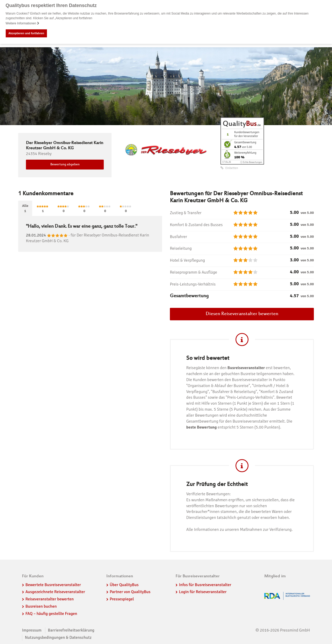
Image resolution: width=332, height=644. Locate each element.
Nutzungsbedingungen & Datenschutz (58, 638)
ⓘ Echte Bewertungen (251, 162)
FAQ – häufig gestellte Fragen (51, 614)
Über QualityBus (124, 585)
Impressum (32, 630)
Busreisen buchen (41, 606)
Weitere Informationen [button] (23, 23)
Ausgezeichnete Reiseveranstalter (55, 592)
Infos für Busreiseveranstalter (205, 585)
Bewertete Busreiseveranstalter (53, 585)
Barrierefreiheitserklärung (71, 630)
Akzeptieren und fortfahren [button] (26, 33)
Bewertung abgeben (65, 165)
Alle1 (25, 208)
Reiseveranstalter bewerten (50, 599)
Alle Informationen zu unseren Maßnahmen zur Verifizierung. (239, 530)
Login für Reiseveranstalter (203, 592)
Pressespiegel (122, 599)
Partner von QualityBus (130, 592)
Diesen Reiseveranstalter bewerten (242, 314)
